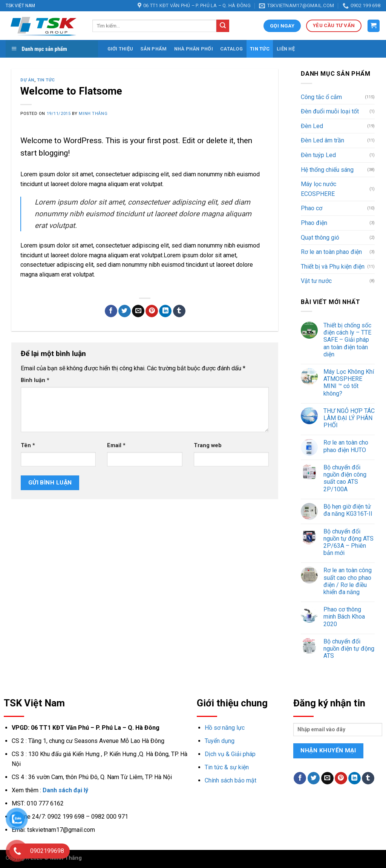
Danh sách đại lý (65, 790)
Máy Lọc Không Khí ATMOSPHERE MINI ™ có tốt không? (349, 383)
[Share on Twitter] (125, 311)
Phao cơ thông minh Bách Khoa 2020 (344, 617)
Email (116, 445)
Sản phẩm (153, 49)
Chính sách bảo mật (231, 780)
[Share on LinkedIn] (165, 311)
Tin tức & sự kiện (227, 767)
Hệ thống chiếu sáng (327, 170)
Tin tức (260, 49)
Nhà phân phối (194, 49)
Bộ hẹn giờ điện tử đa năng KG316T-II (348, 510)
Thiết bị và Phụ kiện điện (333, 267)
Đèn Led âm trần (322, 140)
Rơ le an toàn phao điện (331, 252)
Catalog (231, 49)
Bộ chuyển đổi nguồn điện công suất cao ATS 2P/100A (345, 478)
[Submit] (223, 26)
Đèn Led (312, 126)
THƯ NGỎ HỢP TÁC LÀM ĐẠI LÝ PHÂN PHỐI (349, 418)
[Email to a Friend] (138, 311)
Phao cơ (312, 208)
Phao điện (314, 223)
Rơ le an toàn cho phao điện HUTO (346, 446)
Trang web (208, 445)
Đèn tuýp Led (318, 155)
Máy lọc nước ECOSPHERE (319, 189)
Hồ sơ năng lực (225, 728)
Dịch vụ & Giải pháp (230, 754)
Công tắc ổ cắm (321, 97)
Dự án (27, 80)
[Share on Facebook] (111, 311)
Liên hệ (286, 49)
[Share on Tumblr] (179, 311)
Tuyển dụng (220, 741)
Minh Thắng (93, 114)
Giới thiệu (120, 49)
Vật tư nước (316, 281)
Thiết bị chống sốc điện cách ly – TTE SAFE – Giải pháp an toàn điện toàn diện (347, 340)
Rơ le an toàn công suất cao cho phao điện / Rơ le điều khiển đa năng (348, 581)
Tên (28, 445)
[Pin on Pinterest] (152, 311)
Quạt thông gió (320, 238)
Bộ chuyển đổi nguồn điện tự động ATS (349, 649)
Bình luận (35, 380)
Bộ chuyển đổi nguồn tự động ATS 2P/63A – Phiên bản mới (348, 542)
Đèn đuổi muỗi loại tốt (330, 111)
